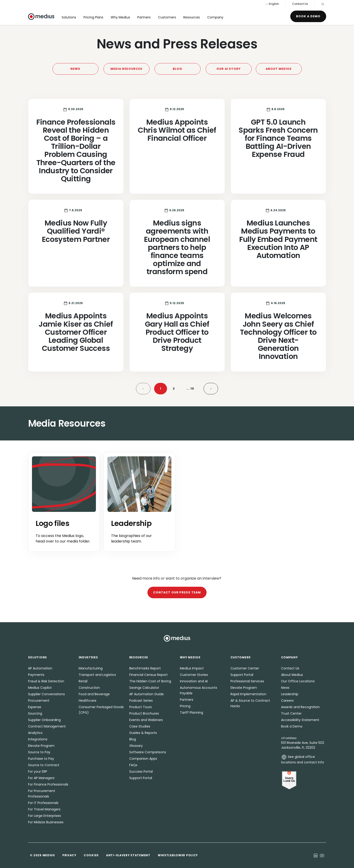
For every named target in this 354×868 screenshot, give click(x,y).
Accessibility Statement (300, 720)
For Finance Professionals (48, 784)
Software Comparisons (148, 752)
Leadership (290, 694)
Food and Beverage (94, 694)
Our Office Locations (298, 681)
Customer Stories (194, 675)
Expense (35, 707)
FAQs (133, 765)
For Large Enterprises (45, 816)
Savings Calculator (144, 688)
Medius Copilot (40, 688)
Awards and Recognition (300, 707)
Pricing (185, 706)
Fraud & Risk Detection (46, 681)
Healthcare (88, 701)
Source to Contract (44, 765)
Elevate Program (41, 746)
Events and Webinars (146, 720)
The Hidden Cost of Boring (150, 681)
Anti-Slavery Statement (128, 855)
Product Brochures (144, 713)
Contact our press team (177, 592)
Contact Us (300, 4)
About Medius (279, 69)
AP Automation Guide (147, 694)
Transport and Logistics (97, 675)
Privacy (69, 855)
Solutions (69, 17)
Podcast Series (141, 701)
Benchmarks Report (145, 668)
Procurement (39, 701)
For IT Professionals (43, 803)
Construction (89, 688)
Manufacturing (91, 668)
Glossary (136, 746)
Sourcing (35, 713)
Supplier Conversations (46, 694)
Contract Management (47, 726)
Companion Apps (143, 759)
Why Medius (120, 17)
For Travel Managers (44, 809)
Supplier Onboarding (44, 720)
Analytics (35, 733)
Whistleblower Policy (178, 855)
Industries (88, 657)
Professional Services (247, 681)
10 (190, 389)
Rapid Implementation (248, 694)
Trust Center (291, 713)
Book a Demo (308, 16)
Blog (178, 69)
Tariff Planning (191, 713)
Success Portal (141, 771)
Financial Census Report (148, 675)
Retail (83, 681)
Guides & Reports (143, 733)
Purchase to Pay (41, 759)
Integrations (38, 739)
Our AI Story (229, 69)
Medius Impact (192, 668)
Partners (144, 17)
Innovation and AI (194, 681)
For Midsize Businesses (46, 822)
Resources (192, 17)
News (75, 69)
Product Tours (141, 707)
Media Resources (126, 69)
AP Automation (40, 668)
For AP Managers (41, 778)
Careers (287, 701)
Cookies (91, 855)
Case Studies (140, 726)
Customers (167, 17)
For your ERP (38, 771)
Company (215, 17)
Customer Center (245, 668)
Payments (36, 675)
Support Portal (141, 778)
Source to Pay (39, 752)
